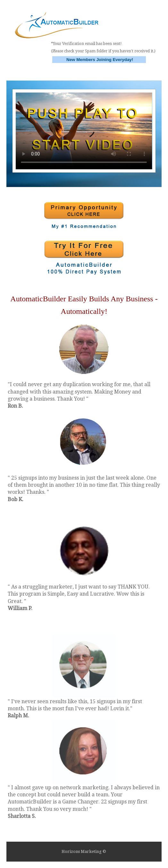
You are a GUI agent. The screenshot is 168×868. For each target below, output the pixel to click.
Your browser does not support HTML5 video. (84, 131)
